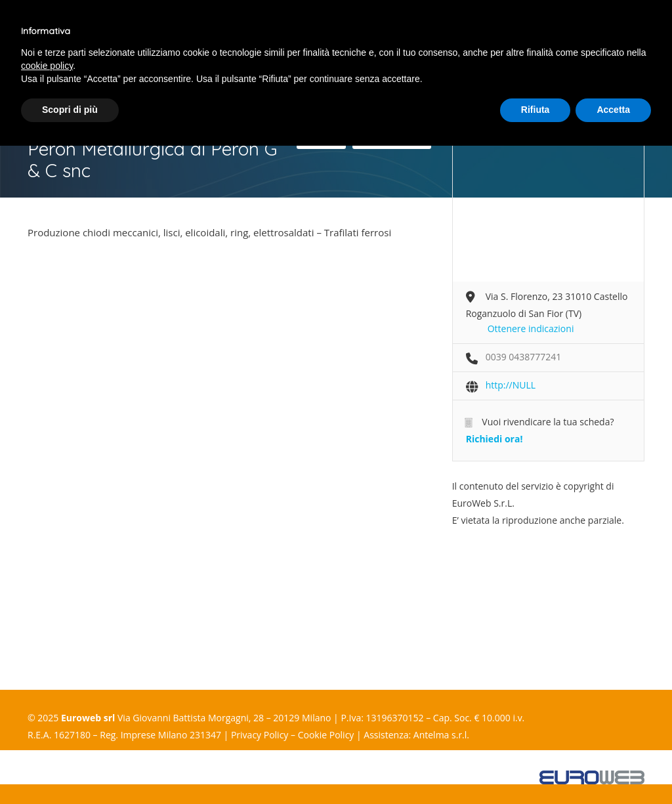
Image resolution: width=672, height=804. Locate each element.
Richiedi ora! (494, 439)
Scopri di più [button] (70, 110)
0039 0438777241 (524, 357)
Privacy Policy (260, 735)
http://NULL (511, 385)
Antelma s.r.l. (441, 735)
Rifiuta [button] (535, 110)
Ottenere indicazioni (531, 328)
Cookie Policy (326, 735)
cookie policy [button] (47, 66)
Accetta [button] (613, 110)
